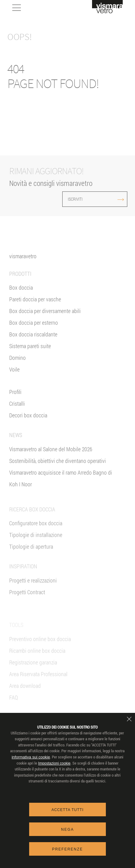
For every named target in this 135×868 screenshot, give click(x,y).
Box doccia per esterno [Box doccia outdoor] (34, 328)
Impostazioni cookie (54, 763)
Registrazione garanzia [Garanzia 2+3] (33, 673)
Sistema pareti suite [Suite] (30, 352)
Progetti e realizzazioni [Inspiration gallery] (33, 593)
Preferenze (68, 849)
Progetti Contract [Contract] (27, 605)
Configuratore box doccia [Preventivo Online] (36, 536)
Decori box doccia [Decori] (28, 421)
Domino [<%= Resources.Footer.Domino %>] (17, 363)
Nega (67, 830)
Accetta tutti (68, 810)
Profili (15, 397)
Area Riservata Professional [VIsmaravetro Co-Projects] (38, 684)
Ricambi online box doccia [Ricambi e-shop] (37, 661)
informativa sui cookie (31, 757)
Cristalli (17, 409)
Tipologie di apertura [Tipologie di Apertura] (31, 560)
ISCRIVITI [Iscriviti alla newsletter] (80, 199)
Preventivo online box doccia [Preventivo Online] (40, 649)
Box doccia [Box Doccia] (21, 293)
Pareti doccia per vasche (35, 305)
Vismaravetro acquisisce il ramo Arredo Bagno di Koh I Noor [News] (61, 484)
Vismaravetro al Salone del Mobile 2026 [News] (51, 454)
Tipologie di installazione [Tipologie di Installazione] (36, 548)
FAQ (13, 708)
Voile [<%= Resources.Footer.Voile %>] (14, 375)
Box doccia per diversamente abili (45, 316)
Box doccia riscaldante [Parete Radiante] (33, 340)
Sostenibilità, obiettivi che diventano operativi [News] (58, 466)
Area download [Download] (25, 696)
